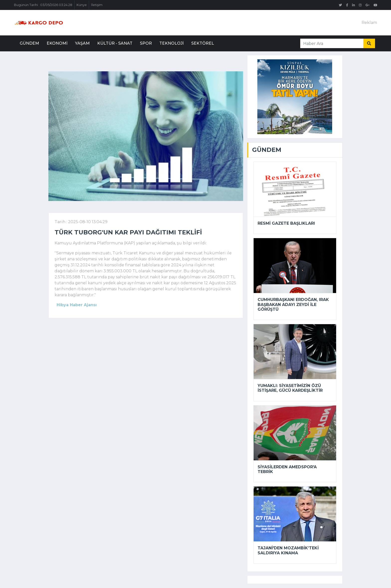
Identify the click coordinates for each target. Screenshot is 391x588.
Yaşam (82, 43)
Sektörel (203, 43)
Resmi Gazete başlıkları (286, 223)
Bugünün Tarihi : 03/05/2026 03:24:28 (43, 5)
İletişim (97, 5)
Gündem (29, 43)
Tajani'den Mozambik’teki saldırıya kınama (288, 550)
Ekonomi (57, 43)
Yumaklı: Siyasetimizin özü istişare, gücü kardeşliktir (290, 388)
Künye (82, 5)
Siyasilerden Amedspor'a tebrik (287, 469)
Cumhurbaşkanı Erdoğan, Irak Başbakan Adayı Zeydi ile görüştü (293, 304)
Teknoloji (172, 43)
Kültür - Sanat (115, 43)
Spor (146, 43)
